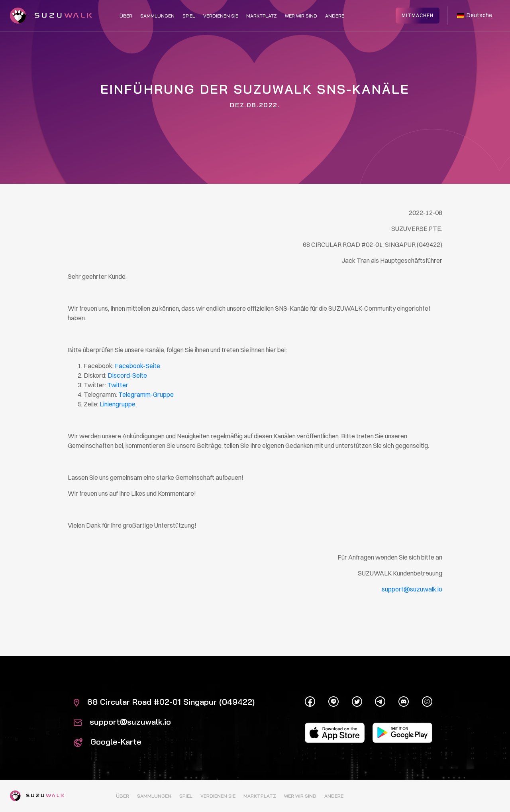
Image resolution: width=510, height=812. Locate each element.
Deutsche (475, 15)
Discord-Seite (127, 375)
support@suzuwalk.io (122, 722)
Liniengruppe (118, 404)
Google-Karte (108, 742)
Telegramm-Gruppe (146, 394)
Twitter (118, 385)
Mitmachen (418, 15)
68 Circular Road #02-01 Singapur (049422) (164, 702)
